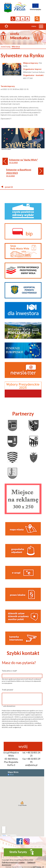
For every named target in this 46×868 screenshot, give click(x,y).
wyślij (23, 746)
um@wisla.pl (31, 765)
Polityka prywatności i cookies (13, 862)
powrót (7, 187)
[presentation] (22, 737)
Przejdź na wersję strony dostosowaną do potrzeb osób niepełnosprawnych (13, 19)
